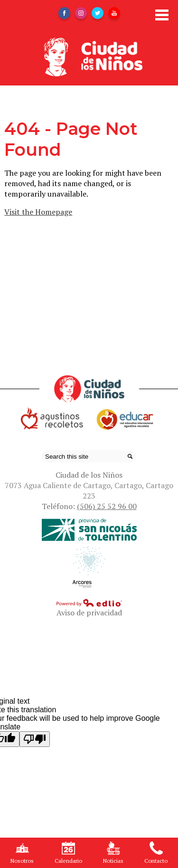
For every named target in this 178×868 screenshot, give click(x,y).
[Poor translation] (35, 739)
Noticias (113, 853)
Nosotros (22, 853)
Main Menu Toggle (162, 15)
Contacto (156, 853)
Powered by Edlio (89, 603)
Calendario (68, 853)
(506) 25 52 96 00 (107, 506)
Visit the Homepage (38, 212)
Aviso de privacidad (89, 613)
